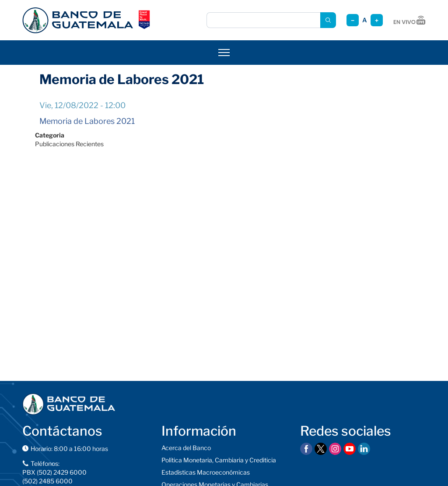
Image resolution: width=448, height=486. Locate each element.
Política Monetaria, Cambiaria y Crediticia (219, 460)
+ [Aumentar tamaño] (377, 20)
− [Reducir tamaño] (353, 20)
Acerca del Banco (186, 448)
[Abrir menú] (224, 53)
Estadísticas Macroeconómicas (206, 472)
